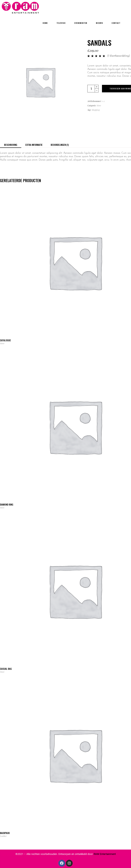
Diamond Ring (7, 505)
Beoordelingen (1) (60, 145)
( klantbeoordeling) (119, 56)
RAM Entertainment (105, 854)
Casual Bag (6, 669)
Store (99, 105)
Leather (3, 836)
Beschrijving (11, 145)
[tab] (11, 145)
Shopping (96, 110)
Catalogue (5, 340)
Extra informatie (34, 145)
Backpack (5, 833)
